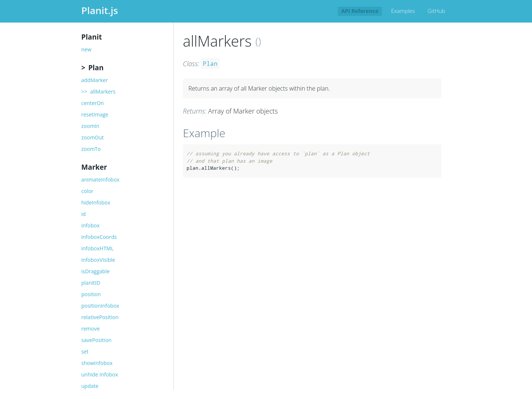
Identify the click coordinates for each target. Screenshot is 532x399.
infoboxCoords (99, 237)
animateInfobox (100, 180)
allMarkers (103, 92)
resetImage (95, 115)
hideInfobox (96, 203)
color (87, 191)
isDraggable (96, 271)
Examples (403, 11)
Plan (96, 68)
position (91, 294)
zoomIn (90, 126)
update (90, 386)
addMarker (95, 80)
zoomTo (91, 149)
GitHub (436, 11)
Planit (92, 37)
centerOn (93, 103)
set (85, 352)
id (83, 214)
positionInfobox (100, 306)
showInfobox (97, 363)
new (86, 50)
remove (91, 329)
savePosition (96, 340)
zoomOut (93, 138)
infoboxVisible (98, 260)
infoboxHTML (98, 248)
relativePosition (100, 317)
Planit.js (100, 10)
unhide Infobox (100, 375)
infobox (91, 226)
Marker (94, 167)
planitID (91, 283)
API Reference (360, 11)
